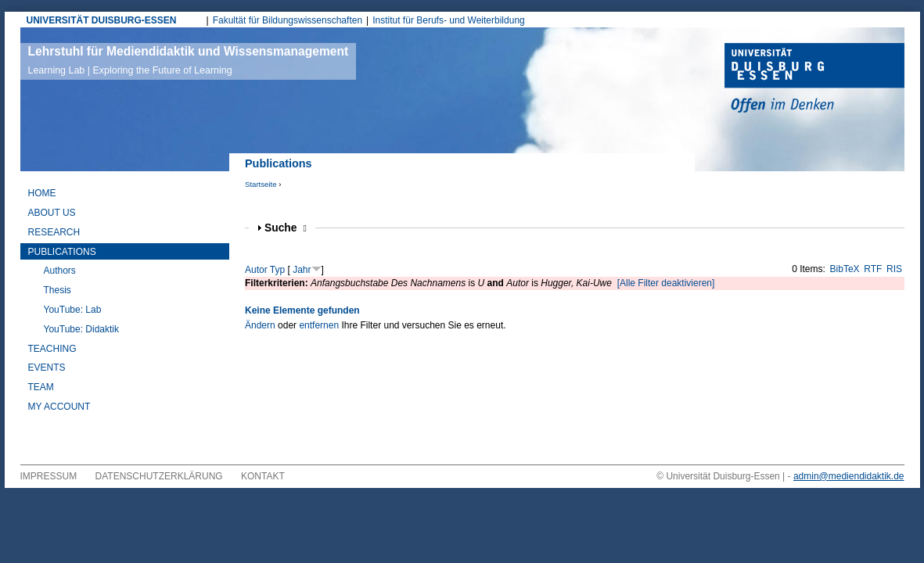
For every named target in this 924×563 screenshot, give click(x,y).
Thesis (58, 290)
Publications (62, 252)
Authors (60, 271)
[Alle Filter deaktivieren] (666, 283)
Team (41, 387)
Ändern (260, 325)
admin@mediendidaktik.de (849, 476)
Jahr (302, 270)
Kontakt (263, 476)
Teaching (52, 349)
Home (42, 193)
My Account (59, 407)
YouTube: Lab (73, 310)
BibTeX (845, 269)
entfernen (319, 325)
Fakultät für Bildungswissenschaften (288, 20)
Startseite (261, 184)
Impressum (49, 476)
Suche (286, 228)
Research (54, 232)
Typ (277, 270)
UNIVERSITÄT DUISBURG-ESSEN (102, 20)
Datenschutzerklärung (159, 476)
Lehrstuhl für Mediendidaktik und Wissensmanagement (189, 60)
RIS (894, 269)
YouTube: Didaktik (82, 329)
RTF (873, 269)
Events (47, 368)
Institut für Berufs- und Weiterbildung (449, 20)
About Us (52, 213)
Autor (256, 270)
